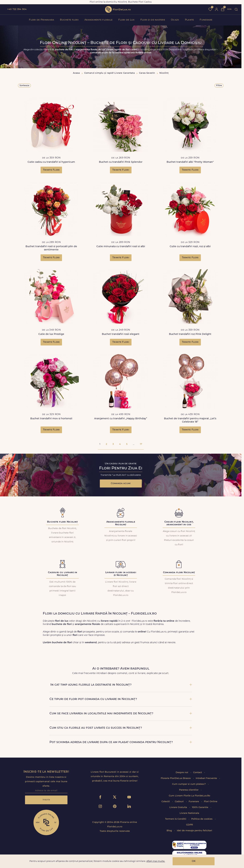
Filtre (219, 86)
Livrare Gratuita (179, 807)
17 (141, 444)
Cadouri (180, 802)
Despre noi (182, 773)
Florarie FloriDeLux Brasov (176, 778)
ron (229, 9)
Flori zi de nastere (153, 20)
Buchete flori (69, 20)
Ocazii (175, 20)
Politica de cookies (202, 819)
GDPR (189, 825)
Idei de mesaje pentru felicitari (195, 831)
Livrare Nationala (189, 813)
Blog (170, 831)
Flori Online (211, 802)
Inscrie (46, 800)
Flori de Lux (126, 20)
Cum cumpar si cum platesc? (189, 784)
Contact (198, 773)
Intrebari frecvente (207, 778)
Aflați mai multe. (156, 861)
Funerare (206, 20)
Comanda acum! (121, 483)
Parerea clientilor (189, 790)
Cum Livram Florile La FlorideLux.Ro (189, 796)
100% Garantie (200, 807)
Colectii (166, 802)
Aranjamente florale (98, 20)
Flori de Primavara (42, 20)
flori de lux (118, 9)
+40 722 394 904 (17, 9)
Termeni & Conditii (176, 819)
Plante (189, 20)
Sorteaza (24, 86)
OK (194, 861)
